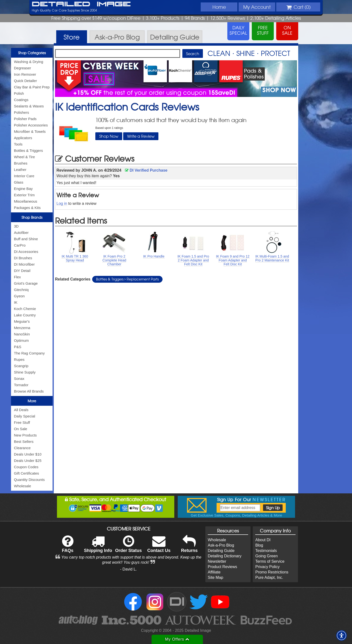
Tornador (21, 385)
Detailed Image (81, 4)
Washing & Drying (29, 62)
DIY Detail (22, 271)
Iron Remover (25, 74)
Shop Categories (32, 53)
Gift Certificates (27, 473)
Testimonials (266, 551)
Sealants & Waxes (29, 106)
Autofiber (21, 233)
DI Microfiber (24, 264)
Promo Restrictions (272, 572)
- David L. (128, 569)
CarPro (20, 245)
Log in (62, 203)
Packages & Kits (27, 208)
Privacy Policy (267, 567)
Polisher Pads (25, 119)
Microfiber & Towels (30, 131)
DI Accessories (26, 252)
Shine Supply (25, 372)
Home (219, 7)
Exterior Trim (24, 195)
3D (16, 226)
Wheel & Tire (24, 157)
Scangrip (21, 366)
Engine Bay (23, 189)
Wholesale (22, 486)
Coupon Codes (26, 467)
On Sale (21, 429)
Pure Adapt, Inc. (269, 577)
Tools (18, 144)
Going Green (266, 556)
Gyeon (19, 296)
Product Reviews (222, 567)
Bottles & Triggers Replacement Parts (127, 279)
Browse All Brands (29, 391)
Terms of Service (270, 561)
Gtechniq (21, 290)
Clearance (22, 448)
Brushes (21, 163)
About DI (263, 540)
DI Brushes (23, 258)
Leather (20, 170)
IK (16, 302)
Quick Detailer (25, 81)
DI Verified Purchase (146, 170)
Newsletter (217, 561)
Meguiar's (22, 321)
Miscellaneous (26, 201)
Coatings (21, 100)
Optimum (21, 340)
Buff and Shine (26, 239)
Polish (19, 93)
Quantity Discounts (29, 480)
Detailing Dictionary (225, 556)
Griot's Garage (26, 283)
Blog (259, 545)
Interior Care (24, 176)
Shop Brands (32, 217)
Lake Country (25, 315)
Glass (19, 182)
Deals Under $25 (28, 461)
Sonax (19, 379)
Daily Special (25, 416)
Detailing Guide (221, 551)
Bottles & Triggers (28, 151)
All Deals (21, 410)
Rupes (19, 359)
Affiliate (214, 572)
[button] (341, 635)
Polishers (22, 112)
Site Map (215, 577)
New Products (25, 435)
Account (257, 7)
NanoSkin (22, 334)
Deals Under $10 (28, 454)
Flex (17, 277)
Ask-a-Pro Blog (221, 545)
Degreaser (22, 68)
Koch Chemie (25, 309)
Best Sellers (24, 441)
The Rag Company (29, 353)
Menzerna (22, 328)
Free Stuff (22, 422)
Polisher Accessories (31, 125)
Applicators (23, 138)
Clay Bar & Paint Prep (32, 87)
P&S (18, 347)
